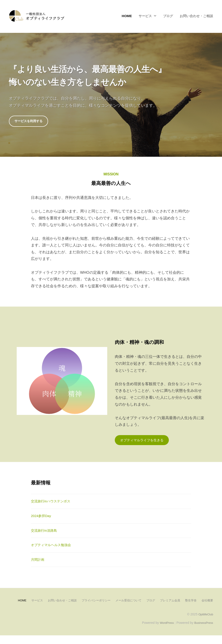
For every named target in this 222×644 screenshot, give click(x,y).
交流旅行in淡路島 (46, 532)
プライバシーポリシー (97, 602)
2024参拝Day (42, 517)
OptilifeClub (205, 622)
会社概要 (111, 609)
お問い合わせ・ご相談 (196, 16)
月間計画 (38, 561)
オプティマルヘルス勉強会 (54, 546)
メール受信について (132, 602)
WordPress (163, 631)
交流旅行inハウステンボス (53, 503)
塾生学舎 (198, 602)
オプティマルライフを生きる (145, 441)
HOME (127, 16)
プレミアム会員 (176, 602)
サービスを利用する (30, 121)
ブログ (168, 16)
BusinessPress (203, 631)
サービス (145, 16)
